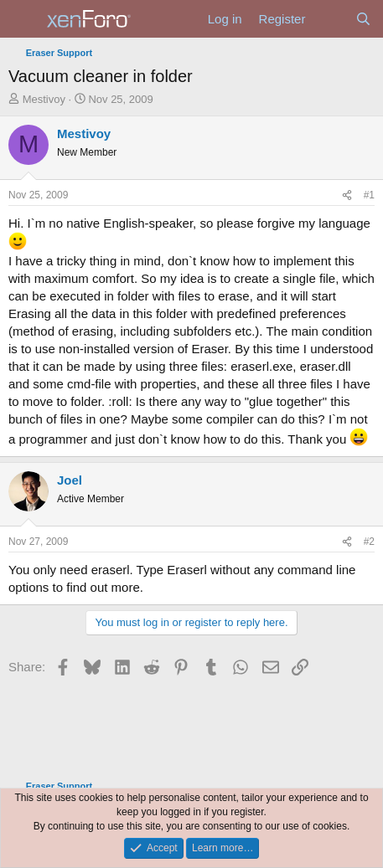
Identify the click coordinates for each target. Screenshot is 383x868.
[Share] (347, 195)
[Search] (363, 19)
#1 (369, 195)
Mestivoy (44, 99)
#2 (369, 542)
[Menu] (23, 19)
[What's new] (330, 19)
